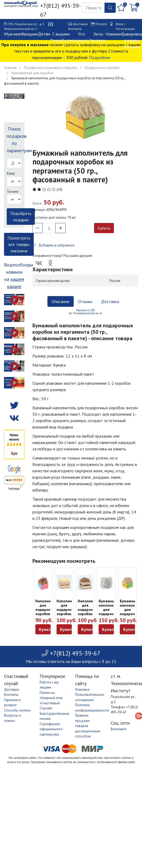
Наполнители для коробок (33, 73)
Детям (44, 34)
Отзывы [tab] (85, 301)
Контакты (75, 29)
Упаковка (82, 690)
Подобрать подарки (21, 217)
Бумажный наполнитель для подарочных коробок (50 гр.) (110, 612)
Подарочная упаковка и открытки (51, 68)
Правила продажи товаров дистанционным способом (88, 726)
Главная (10, 68)
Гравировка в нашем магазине (132, 40)
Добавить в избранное (53, 245)
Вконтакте (119, 729)
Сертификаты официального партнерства (51, 729)
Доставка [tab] (110, 301)
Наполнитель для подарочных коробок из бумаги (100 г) (89, 614)
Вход (119, 24)
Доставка (80, 24)
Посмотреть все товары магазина (19, 244)
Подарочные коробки (102, 68)
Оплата (101, 24)
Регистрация (125, 29)
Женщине (29, 34)
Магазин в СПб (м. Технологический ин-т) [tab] (85, 312)
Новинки (113, 34)
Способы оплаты (17, 710)
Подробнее (100, 57)
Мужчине (12, 34)
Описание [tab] (61, 301)
